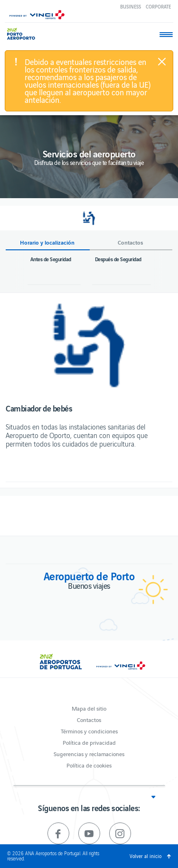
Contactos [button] (131, 242)
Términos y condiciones (89, 731)
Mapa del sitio (89, 708)
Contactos (89, 719)
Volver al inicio (145, 856)
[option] (89, 345)
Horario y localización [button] (47, 242)
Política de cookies (89, 765)
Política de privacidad (89, 742)
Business (131, 6)
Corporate (158, 6)
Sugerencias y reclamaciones (89, 754)
